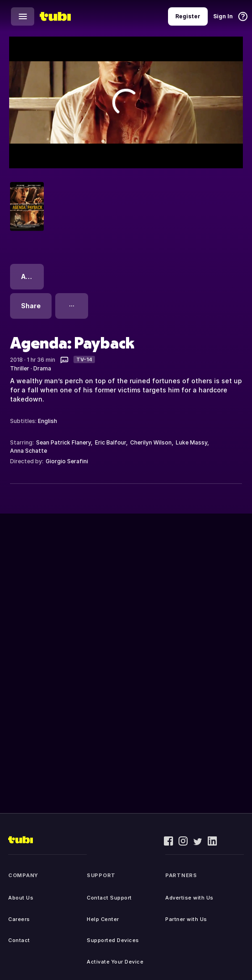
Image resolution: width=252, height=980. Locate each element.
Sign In (223, 16)
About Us (21, 898)
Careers (19, 919)
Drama (42, 368)
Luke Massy (192, 442)
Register (188, 16)
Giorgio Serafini (67, 461)
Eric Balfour (110, 442)
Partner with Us (186, 919)
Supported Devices (113, 940)
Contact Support (109, 898)
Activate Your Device (115, 962)
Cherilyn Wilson (151, 442)
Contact (19, 940)
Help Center (103, 919)
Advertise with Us (189, 898)
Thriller (20, 368)
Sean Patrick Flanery (63, 442)
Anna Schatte (29, 451)
